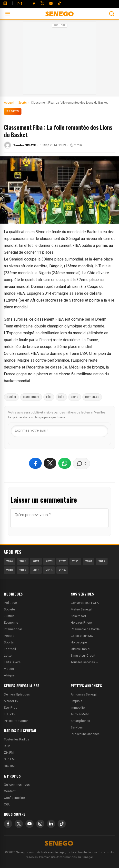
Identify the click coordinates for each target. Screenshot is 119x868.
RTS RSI (9, 766)
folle (61, 397)
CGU (7, 804)
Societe (9, 609)
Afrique (9, 675)
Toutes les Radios (17, 739)
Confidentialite (14, 798)
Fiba (49, 397)
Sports (13, 111)
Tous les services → (85, 662)
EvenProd (11, 708)
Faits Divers (12, 662)
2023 (49, 561)
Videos (9, 669)
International (13, 629)
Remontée (92, 397)
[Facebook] (34, 3)
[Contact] (20, 3)
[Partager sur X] (50, 463)
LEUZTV (10, 714)
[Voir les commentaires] (81, 464)
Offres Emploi (80, 649)
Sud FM (9, 759)
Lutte (8, 656)
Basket (11, 397)
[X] (19, 824)
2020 (89, 561)
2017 (23, 570)
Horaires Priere (81, 623)
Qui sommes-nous (17, 785)
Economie (11, 623)
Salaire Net (78, 616)
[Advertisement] (59, 60)
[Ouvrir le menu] (8, 14)
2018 (10, 570)
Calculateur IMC (82, 636)
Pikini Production (16, 721)
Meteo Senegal (81, 609)
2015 (49, 570)
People (9, 636)
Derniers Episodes (17, 694)
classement (31, 397)
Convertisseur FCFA (85, 603)
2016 (36, 570)
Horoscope (79, 642)
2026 (10, 561)
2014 (62, 570)
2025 (23, 561)
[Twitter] (42, 3)
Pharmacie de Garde (85, 629)
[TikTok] (62, 824)
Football (10, 649)
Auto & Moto (80, 714)
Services (77, 727)
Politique (10, 603)
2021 (75, 561)
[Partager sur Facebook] (35, 463)
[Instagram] (40, 824)
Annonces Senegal (84, 694)
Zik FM (9, 753)
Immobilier (78, 708)
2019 (102, 561)
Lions (75, 397)
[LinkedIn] (51, 824)
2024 (36, 561)
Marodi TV (11, 701)
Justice (9, 616)
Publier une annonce (85, 734)
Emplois (76, 701)
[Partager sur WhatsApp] (65, 463)
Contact (10, 791)
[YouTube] (51, 3)
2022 (62, 561)
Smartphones (80, 721)
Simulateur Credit (83, 656)
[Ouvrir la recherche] (112, 14)
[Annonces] (5, 3)
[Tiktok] (59, 3)
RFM (7, 746)
